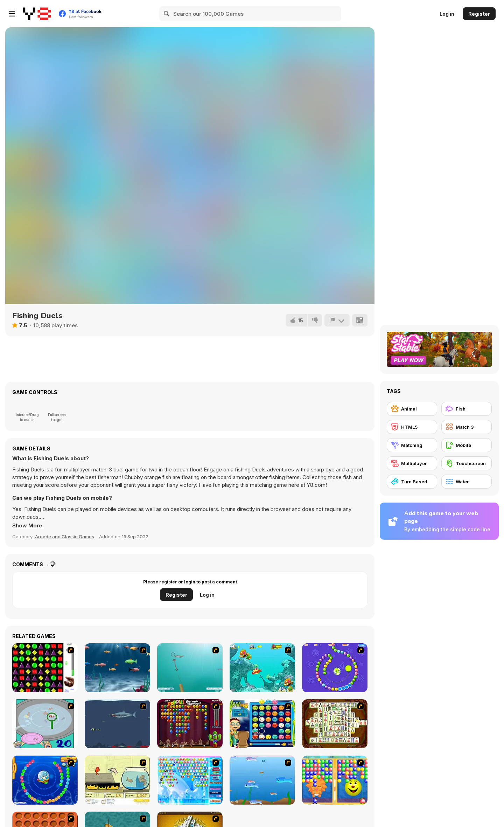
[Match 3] (467, 427)
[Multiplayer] (412, 463)
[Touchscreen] (467, 463)
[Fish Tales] (262, 668)
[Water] (467, 482)
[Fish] (467, 409)
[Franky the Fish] (117, 668)
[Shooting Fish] (190, 668)
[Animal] (412, 409)
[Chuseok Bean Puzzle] (262, 724)
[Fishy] (262, 780)
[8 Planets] (335, 668)
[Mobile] (467, 445)
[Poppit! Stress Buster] (190, 724)
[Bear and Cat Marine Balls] (45, 780)
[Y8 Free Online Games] (37, 14)
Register (479, 14)
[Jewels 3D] (45, 668)
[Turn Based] (412, 482)
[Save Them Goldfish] (117, 780)
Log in (447, 14)
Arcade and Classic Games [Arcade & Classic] (65, 537)
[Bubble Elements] (190, 780)
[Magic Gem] (335, 780)
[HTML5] (412, 427)
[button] (27, 526)
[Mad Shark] (117, 724)
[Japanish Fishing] (45, 724)
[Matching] (412, 445)
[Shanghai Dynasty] (335, 724)
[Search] (167, 14)
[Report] (337, 320)
